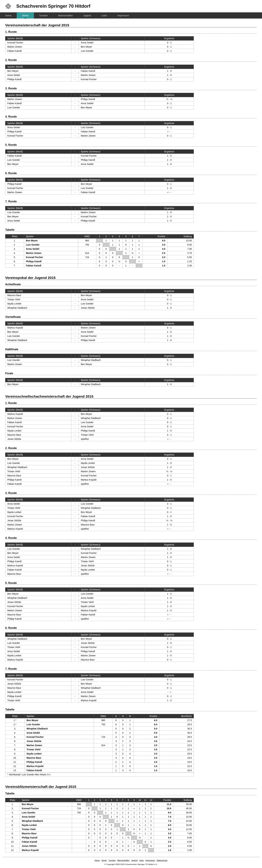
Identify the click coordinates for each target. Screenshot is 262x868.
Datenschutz (162, 860)
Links (104, 16)
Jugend (87, 16)
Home (8, 16)
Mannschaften (65, 16)
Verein (25, 16)
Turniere (43, 16)
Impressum (123, 16)
